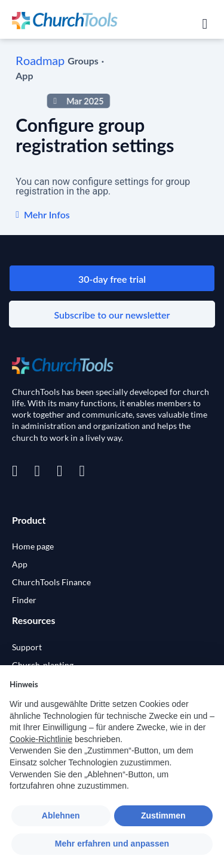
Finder (24, 600)
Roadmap (40, 60)
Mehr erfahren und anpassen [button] (112, 844)
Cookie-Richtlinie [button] (41, 739)
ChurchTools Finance (51, 582)
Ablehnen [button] (61, 816)
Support (27, 647)
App (20, 564)
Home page (33, 546)
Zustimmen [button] (163, 816)
